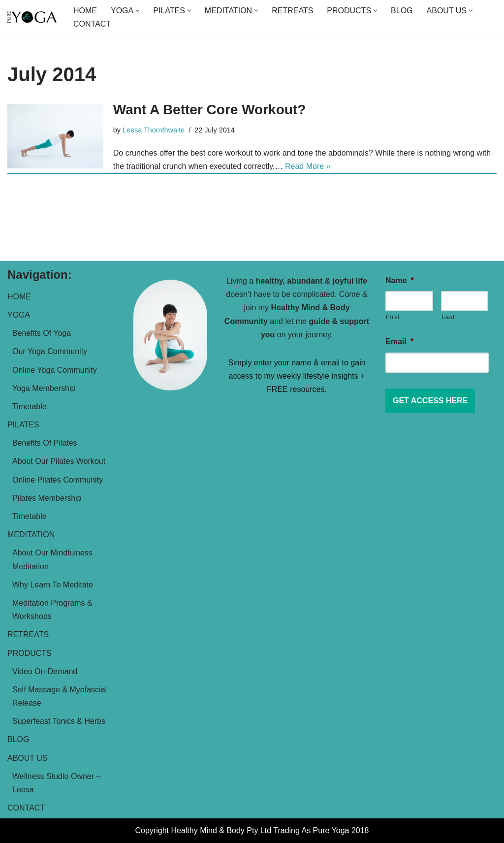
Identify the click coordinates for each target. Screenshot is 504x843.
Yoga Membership (44, 388)
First (393, 317)
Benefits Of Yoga (42, 333)
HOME (85, 11)
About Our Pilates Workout (59, 461)
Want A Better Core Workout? (209, 110)
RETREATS (292, 11)
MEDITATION (31, 535)
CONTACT (92, 24)
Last (448, 317)
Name (400, 280)
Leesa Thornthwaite (154, 130)
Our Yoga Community (50, 351)
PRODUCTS (30, 653)
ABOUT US (28, 758)
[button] (138, 11)
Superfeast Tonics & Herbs (59, 721)
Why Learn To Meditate (53, 585)
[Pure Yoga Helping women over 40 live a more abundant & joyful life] (32, 17)
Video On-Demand (45, 671)
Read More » (308, 166)
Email (399, 341)
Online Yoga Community (55, 370)
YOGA (19, 315)
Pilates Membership (47, 498)
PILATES (23, 425)
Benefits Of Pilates (45, 443)
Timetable (30, 406)
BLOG (402, 11)
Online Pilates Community (58, 480)
